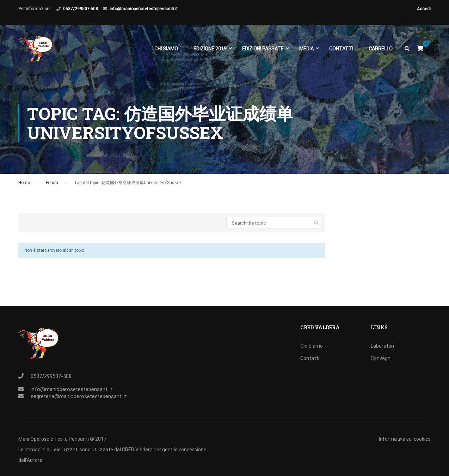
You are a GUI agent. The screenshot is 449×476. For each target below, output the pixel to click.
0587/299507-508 (81, 9)
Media (306, 49)
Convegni (381, 358)
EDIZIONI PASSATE (263, 49)
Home (24, 183)
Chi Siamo (166, 49)
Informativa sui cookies (405, 439)
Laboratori (382, 346)
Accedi (424, 9)
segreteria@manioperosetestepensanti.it (79, 396)
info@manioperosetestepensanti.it (144, 9)
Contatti (341, 49)
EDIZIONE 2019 (210, 49)
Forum (52, 183)
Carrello (381, 49)
